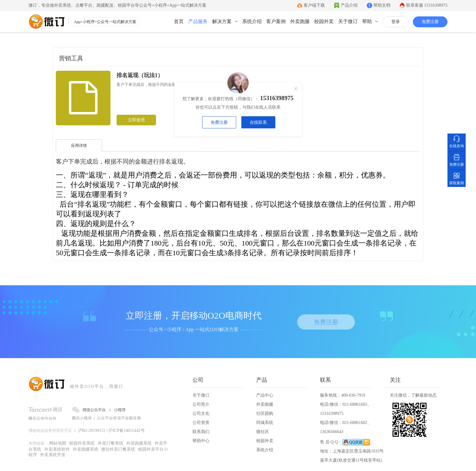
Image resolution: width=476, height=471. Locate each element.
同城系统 (265, 423)
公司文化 (201, 413)
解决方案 (222, 21)
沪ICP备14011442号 (126, 430)
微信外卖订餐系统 (118, 449)
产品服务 (198, 21)
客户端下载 (314, 5)
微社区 (263, 432)
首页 (179, 21)
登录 (396, 22)
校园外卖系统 (82, 443)
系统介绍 (252, 21)
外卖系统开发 (53, 455)
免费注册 (430, 22)
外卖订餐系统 (110, 443)
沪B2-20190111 (92, 430)
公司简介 (201, 404)
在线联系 (258, 122)
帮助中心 (201, 441)
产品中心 (265, 395)
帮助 (367, 21)
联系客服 (427, 5)
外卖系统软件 (57, 449)
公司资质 (201, 423)
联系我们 (201, 432)
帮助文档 (382, 5)
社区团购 (265, 413)
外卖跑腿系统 (139, 443)
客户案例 (276, 21)
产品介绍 (349, 5)
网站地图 (58, 443)
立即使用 (136, 120)
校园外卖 (324, 21)
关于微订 (348, 21)
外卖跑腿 (300, 21)
